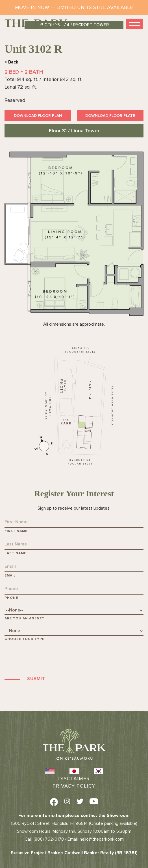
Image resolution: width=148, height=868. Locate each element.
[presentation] (47, 658)
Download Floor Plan (38, 116)
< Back (11, 62)
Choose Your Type (24, 639)
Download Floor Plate (110, 116)
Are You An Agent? (24, 618)
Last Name (15, 553)
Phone (11, 598)
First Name (16, 531)
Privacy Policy (74, 786)
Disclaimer (74, 779)
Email (10, 576)
